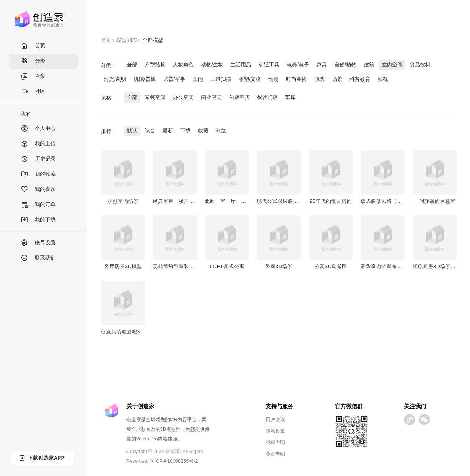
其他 (198, 79)
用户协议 (275, 419)
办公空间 (183, 97)
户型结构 (155, 65)
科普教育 (360, 79)
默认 (132, 130)
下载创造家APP (42, 458)
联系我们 (38, 258)
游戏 (319, 79)
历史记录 (38, 159)
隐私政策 (275, 431)
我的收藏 (38, 174)
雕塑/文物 (250, 79)
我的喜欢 (38, 190)
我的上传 (38, 144)
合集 (33, 77)
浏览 (221, 130)
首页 (33, 46)
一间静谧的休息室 (435, 201)
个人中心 (38, 129)
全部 (132, 65)
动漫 (273, 79)
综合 (150, 130)
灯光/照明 (115, 79)
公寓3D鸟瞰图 (331, 266)
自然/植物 (345, 65)
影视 (383, 79)
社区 (33, 92)
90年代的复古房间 (331, 201)
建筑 (369, 65)
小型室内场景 (123, 201)
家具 (322, 65)
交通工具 (269, 65)
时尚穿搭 (296, 79)
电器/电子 (298, 65)
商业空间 (211, 97)
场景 (337, 79)
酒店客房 (240, 97)
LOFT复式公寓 (227, 266)
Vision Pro (147, 439)
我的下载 (38, 220)
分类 (33, 61)
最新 (168, 130)
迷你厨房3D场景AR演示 (441, 266)
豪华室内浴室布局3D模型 (390, 266)
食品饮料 (420, 65)
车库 (290, 97)
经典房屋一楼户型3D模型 (182, 201)
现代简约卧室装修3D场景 (182, 266)
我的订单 (38, 205)
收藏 (203, 130)
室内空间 (392, 65)
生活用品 (241, 65)
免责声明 (275, 454)
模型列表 (127, 40)
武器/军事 (174, 79)
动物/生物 (212, 65)
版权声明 (275, 442)
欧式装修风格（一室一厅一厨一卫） (402, 201)
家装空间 (155, 97)
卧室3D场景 (279, 266)
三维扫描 (221, 79)
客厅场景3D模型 (123, 266)
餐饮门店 (267, 97)
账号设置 (38, 243)
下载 (185, 130)
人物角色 (183, 65)
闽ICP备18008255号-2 (174, 461)
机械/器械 (145, 79)
